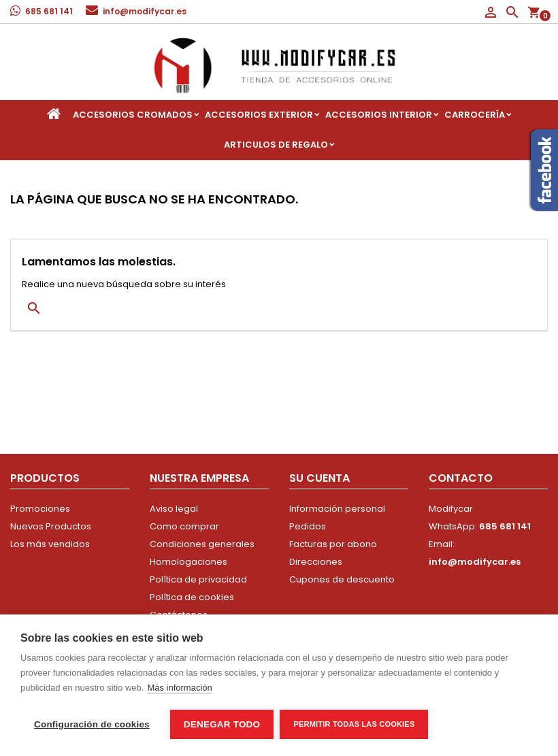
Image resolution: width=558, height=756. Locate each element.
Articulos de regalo (276, 145)
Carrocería (475, 115)
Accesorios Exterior (259, 115)
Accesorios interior (379, 115)
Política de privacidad (198, 579)
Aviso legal (174, 509)
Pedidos (308, 526)
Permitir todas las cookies (355, 724)
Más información (179, 688)
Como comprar (184, 526)
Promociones (40, 509)
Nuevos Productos (51, 526)
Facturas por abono (333, 544)
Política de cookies (192, 597)
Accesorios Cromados (133, 115)
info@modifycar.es (145, 11)
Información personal (337, 509)
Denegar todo (222, 724)
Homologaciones (188, 562)
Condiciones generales (202, 544)
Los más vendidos (50, 544)
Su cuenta (319, 478)
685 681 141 (49, 11)
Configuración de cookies (92, 724)
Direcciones (316, 562)
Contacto (461, 478)
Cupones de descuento (342, 579)
